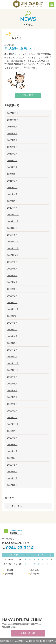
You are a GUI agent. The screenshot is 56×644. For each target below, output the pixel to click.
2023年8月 (12, 133)
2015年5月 (12, 465)
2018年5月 (12, 275)
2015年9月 (12, 438)
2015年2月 (12, 485)
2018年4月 (12, 282)
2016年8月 (12, 384)
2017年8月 (12, 323)
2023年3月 (12, 147)
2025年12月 (13, 113)
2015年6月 (12, 458)
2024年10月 (13, 120)
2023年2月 (12, 154)
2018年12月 (13, 242)
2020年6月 (12, 194)
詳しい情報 (28, 95)
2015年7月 (12, 451)
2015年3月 (12, 478)
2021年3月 (12, 181)
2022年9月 (12, 167)
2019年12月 (13, 215)
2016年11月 (13, 370)
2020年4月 (12, 208)
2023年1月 (12, 161)
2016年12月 (13, 363)
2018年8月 (12, 269)
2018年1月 (12, 303)
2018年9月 (12, 262)
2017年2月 (12, 350)
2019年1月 (12, 235)
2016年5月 (12, 397)
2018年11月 (13, 248)
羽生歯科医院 (28, 4)
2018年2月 (12, 296)
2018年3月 (12, 289)
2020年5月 (12, 201)
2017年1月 (12, 357)
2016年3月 (12, 404)
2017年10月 (13, 316)
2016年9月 (12, 377)
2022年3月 (12, 174)
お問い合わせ (28, 633)
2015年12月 (13, 424)
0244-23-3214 (20, 548)
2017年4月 (12, 336)
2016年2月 (12, 411)
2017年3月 (12, 343)
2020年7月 (12, 188)
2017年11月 (13, 309)
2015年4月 (12, 472)
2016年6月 (12, 390)
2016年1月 (12, 418)
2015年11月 (13, 431)
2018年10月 (13, 255)
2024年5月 (12, 127)
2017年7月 (12, 330)
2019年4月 (12, 228)
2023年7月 (12, 140)
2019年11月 (13, 221)
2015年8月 (12, 445)
